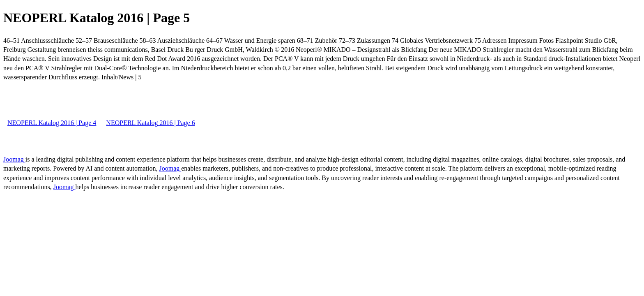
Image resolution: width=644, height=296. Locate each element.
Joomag (14, 159)
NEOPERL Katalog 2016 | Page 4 (52, 123)
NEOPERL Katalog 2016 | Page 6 (150, 123)
